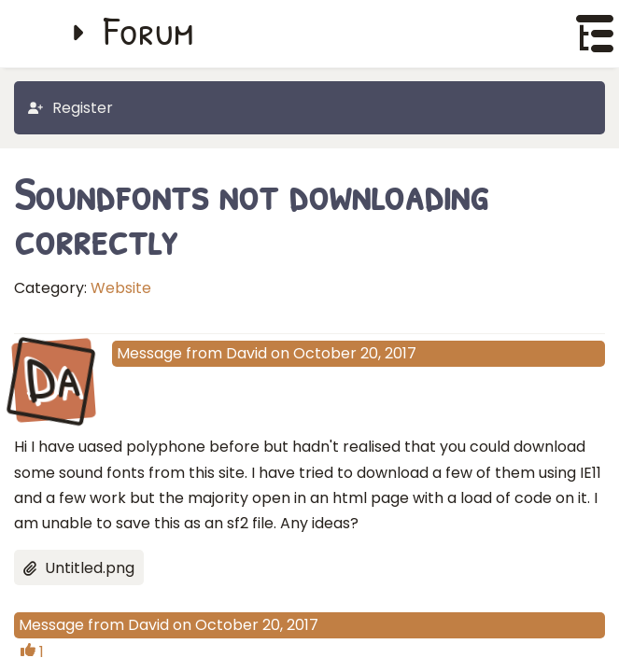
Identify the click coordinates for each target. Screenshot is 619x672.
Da (53, 379)
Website (121, 288)
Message (149, 353)
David (246, 353)
